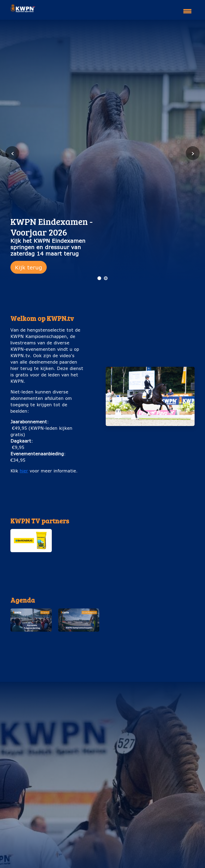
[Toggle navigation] (187, 9)
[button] (31, 546)
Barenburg (31, 557)
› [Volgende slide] (193, 153)
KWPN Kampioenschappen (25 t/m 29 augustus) (79, 646)
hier (24, 471)
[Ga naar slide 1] (99, 278)
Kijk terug (29, 267)
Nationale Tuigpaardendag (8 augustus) (31, 643)
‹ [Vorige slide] (12, 153)
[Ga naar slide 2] (106, 278)
